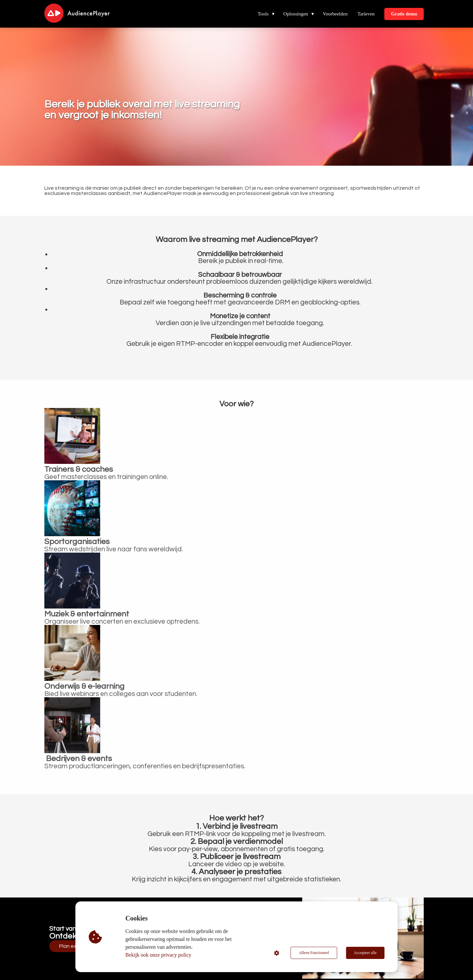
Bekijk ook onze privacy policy (158, 955)
